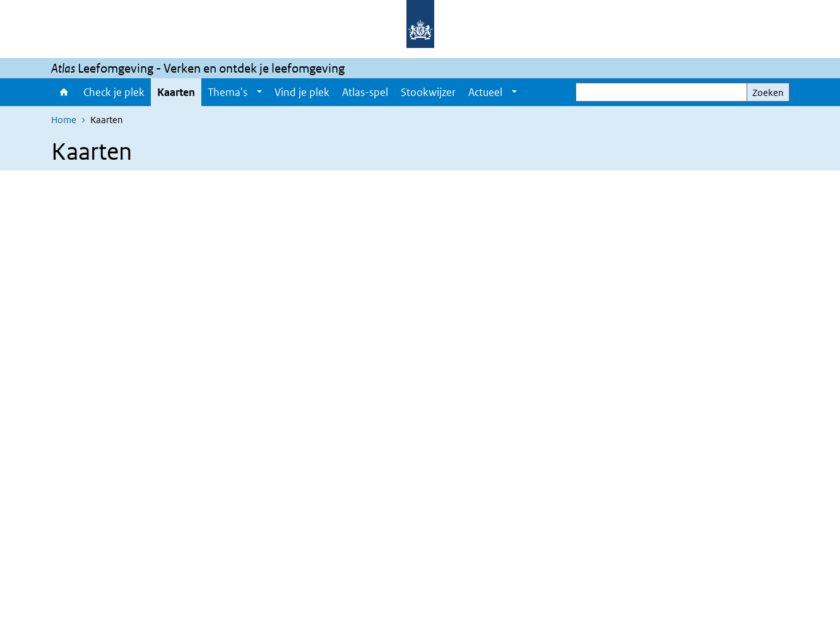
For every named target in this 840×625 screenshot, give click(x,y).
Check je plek (114, 92)
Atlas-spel (365, 92)
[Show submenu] (259, 92)
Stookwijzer (428, 92)
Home (64, 92)
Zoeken (768, 92)
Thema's (228, 92)
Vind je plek (302, 92)
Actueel (485, 92)
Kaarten (176, 92)
